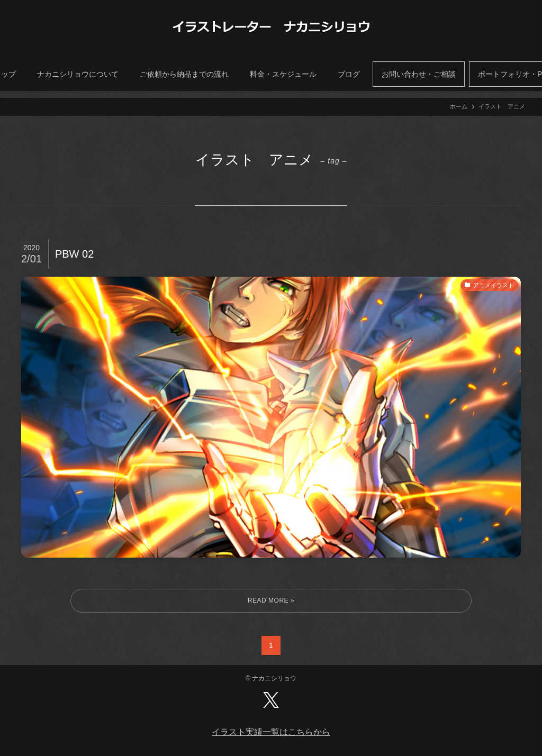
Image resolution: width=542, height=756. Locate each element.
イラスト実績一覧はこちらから (271, 732)
